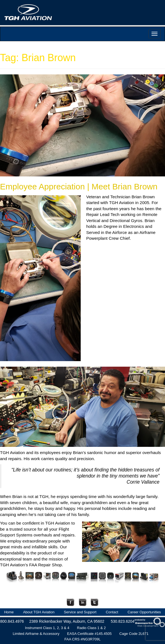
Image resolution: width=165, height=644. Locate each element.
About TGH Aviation (39, 612)
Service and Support (80, 612)
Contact (112, 612)
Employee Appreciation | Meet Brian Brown (79, 187)
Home (9, 612)
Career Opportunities (144, 612)
